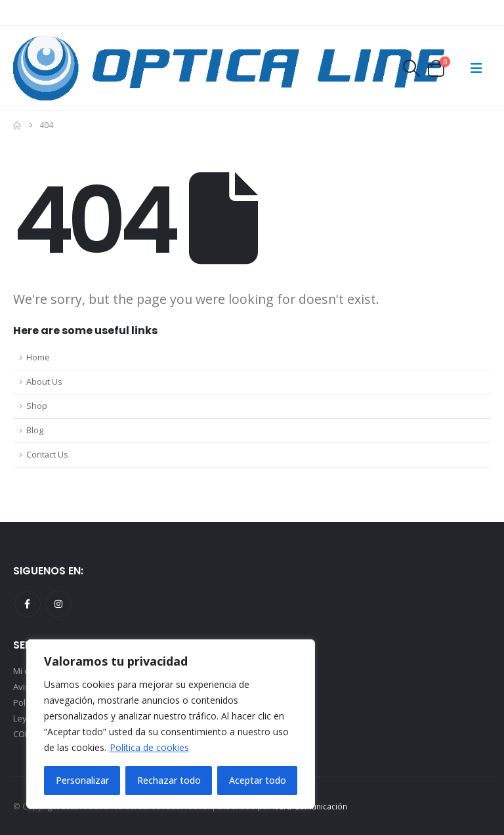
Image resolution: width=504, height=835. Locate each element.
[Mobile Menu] (476, 68)
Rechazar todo (169, 780)
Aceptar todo (258, 780)
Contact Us (47, 455)
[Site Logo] (229, 68)
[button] (411, 68)
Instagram (58, 604)
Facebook (28, 604)
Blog (35, 430)
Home (38, 357)
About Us (44, 382)
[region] (171, 724)
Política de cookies (149, 747)
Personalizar (82, 780)
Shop (37, 406)
